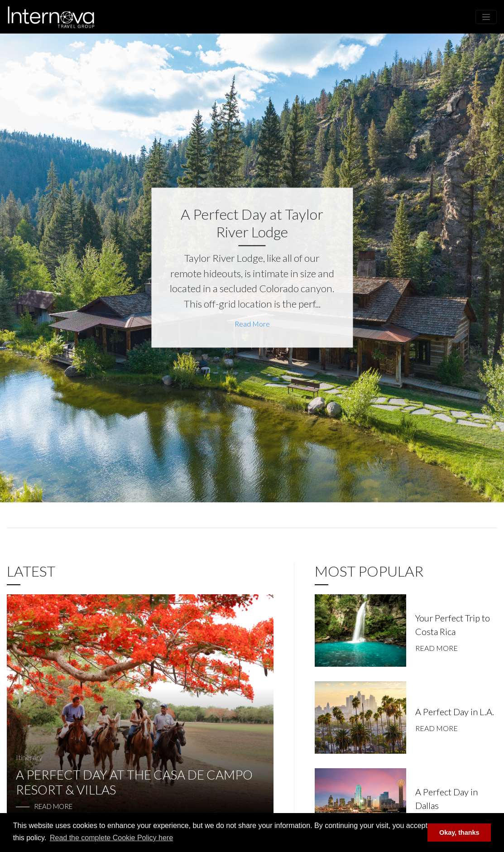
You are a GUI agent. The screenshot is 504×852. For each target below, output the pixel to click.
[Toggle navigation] (486, 17)
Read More (252, 324)
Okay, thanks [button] (459, 833)
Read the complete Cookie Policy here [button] (111, 838)
